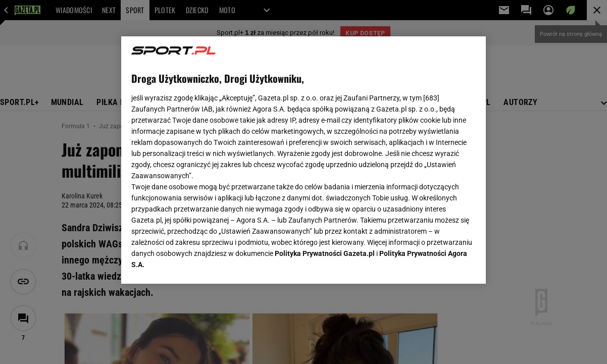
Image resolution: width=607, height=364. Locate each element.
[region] (303, 160)
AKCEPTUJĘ (441, 264)
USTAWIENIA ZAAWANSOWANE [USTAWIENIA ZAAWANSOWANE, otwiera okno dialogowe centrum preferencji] (198, 264)
